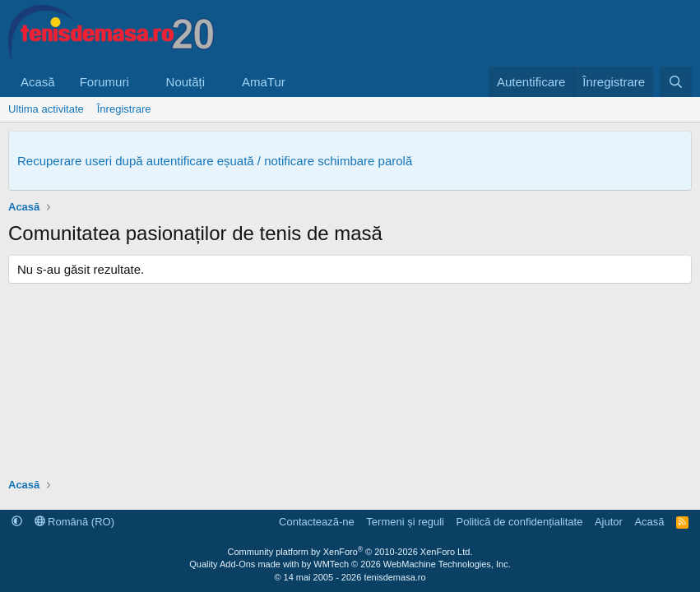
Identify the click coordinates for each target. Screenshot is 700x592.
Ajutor (609, 522)
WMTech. (412, 564)
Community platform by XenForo (350, 552)
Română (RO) (75, 522)
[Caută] (676, 82)
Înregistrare (124, 109)
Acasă (38, 82)
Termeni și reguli (405, 522)
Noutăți (186, 82)
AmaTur (264, 82)
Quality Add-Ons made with (245, 564)
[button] (142, 82)
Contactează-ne (317, 522)
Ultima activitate (46, 109)
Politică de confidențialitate (519, 522)
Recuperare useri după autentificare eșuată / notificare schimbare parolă (215, 161)
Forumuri (104, 82)
